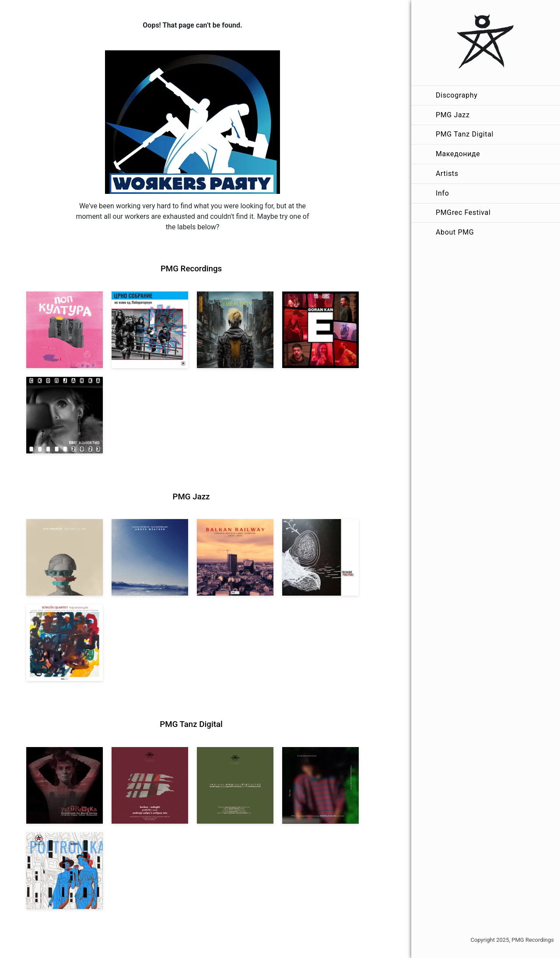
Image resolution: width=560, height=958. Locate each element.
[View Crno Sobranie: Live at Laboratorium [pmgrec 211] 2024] (150, 330)
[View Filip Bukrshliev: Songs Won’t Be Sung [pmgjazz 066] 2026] (65, 557)
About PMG (455, 232)
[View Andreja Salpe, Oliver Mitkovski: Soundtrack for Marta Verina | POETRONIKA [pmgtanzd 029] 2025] (65, 785)
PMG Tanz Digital (465, 134)
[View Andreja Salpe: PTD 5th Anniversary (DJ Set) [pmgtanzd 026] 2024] (320, 785)
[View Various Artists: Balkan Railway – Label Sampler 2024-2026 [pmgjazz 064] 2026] (235, 557)
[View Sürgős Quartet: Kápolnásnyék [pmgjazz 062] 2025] (65, 643)
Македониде (458, 154)
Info (442, 193)
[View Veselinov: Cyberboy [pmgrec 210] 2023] (235, 330)
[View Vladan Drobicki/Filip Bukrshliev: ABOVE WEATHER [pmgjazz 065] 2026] (150, 557)
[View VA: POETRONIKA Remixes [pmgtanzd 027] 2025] (235, 785)
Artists (447, 174)
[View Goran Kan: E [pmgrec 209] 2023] (320, 330)
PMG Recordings (191, 269)
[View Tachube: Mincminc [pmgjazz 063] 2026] (320, 557)
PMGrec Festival (463, 212)
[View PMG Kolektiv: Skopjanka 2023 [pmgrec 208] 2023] (65, 415)
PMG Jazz (453, 115)
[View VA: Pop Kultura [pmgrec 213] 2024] (65, 330)
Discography (457, 95)
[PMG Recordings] (486, 43)
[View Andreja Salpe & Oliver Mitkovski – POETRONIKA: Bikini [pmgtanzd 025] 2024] (65, 871)
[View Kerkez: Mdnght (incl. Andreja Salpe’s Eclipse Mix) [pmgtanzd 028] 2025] (150, 785)
